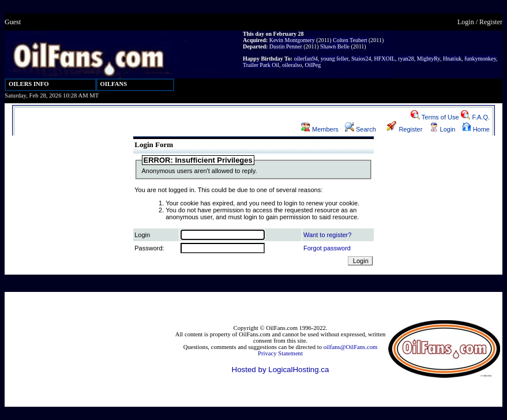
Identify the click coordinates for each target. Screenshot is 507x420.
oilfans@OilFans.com (351, 347)
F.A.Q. (475, 117)
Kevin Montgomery (292, 40)
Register (491, 22)
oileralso (292, 65)
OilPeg (313, 65)
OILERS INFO (29, 84)
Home (476, 129)
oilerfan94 (306, 59)
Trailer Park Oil (261, 65)
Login (466, 22)
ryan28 (406, 59)
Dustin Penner (286, 46)
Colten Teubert (350, 40)
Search (360, 129)
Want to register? (327, 235)
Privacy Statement (280, 353)
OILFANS (114, 84)
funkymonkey (480, 59)
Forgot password (327, 248)
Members (320, 129)
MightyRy (429, 59)
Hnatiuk (452, 59)
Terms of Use (435, 117)
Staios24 (361, 59)
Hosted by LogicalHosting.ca (281, 370)
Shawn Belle (335, 46)
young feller (335, 59)
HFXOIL (384, 59)
